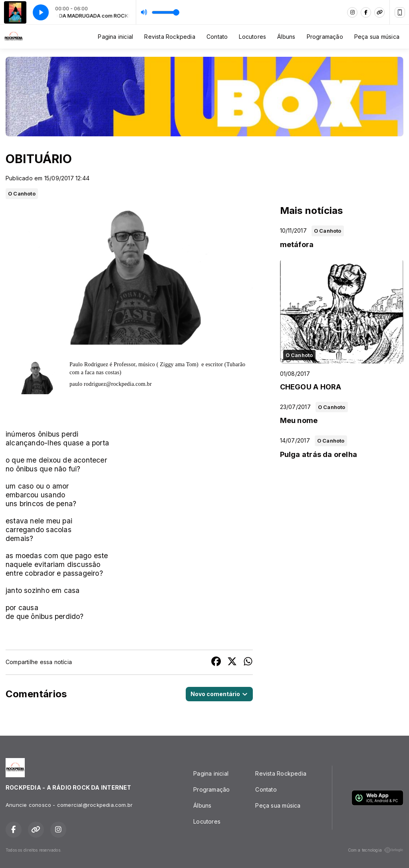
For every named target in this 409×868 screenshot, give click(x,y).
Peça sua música (377, 37)
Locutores (252, 37)
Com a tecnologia (376, 850)
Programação (325, 37)
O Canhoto (22, 194)
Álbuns (286, 37)
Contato (217, 37)
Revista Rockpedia (170, 37)
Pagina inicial (115, 37)
